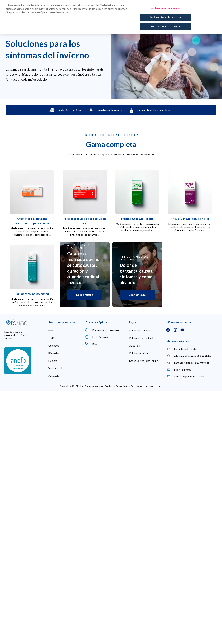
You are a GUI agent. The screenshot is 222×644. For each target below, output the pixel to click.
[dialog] (111, 17)
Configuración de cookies (165, 8)
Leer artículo (85, 295)
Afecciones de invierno (82, 247)
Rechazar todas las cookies (165, 17)
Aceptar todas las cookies (165, 26)
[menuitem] (51, 330)
